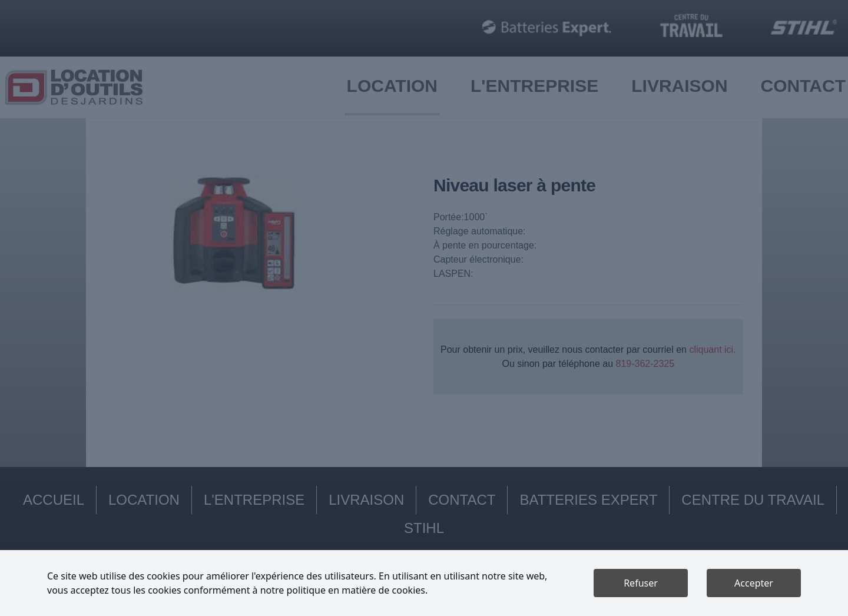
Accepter (754, 583)
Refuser (641, 583)
